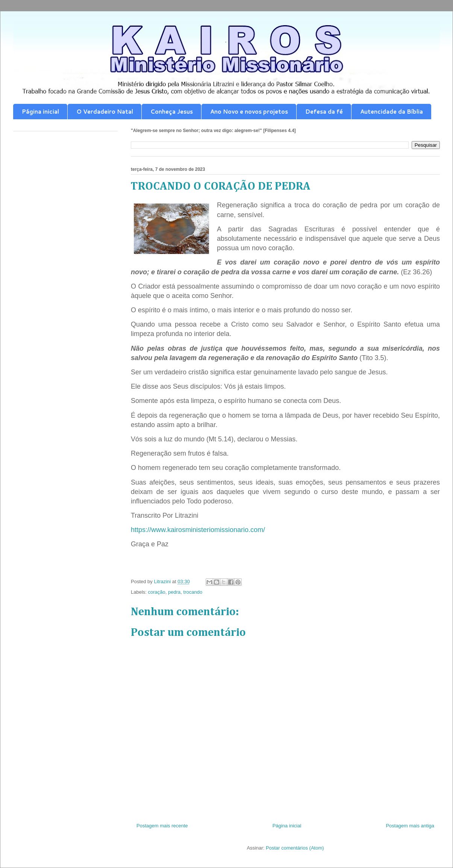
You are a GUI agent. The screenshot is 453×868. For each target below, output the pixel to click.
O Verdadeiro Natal (105, 112)
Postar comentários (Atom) (295, 848)
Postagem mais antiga (410, 826)
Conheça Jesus (172, 112)
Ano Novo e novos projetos (249, 112)
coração (157, 592)
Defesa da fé (324, 112)
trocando (193, 592)
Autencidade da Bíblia (392, 112)
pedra (174, 592)
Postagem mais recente (162, 826)
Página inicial (40, 112)
